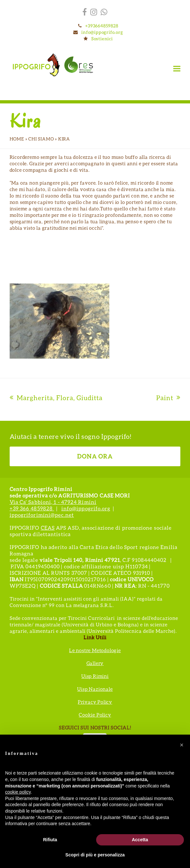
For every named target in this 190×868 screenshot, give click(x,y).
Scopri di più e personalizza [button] (95, 855)
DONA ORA (95, 456)
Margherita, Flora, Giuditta (56, 398)
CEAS (48, 528)
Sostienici (102, 39)
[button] (177, 68)
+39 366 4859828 (32, 508)
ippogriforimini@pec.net (42, 515)
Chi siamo (41, 139)
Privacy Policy (95, 702)
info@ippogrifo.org (102, 32)
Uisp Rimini (95, 676)
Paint (168, 398)
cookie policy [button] (18, 792)
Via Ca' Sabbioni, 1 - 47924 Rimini (53, 502)
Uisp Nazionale (95, 689)
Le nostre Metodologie (95, 650)
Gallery (95, 663)
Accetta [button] (140, 840)
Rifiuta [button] (50, 840)
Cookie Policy (95, 715)
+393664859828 (102, 26)
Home (17, 139)
